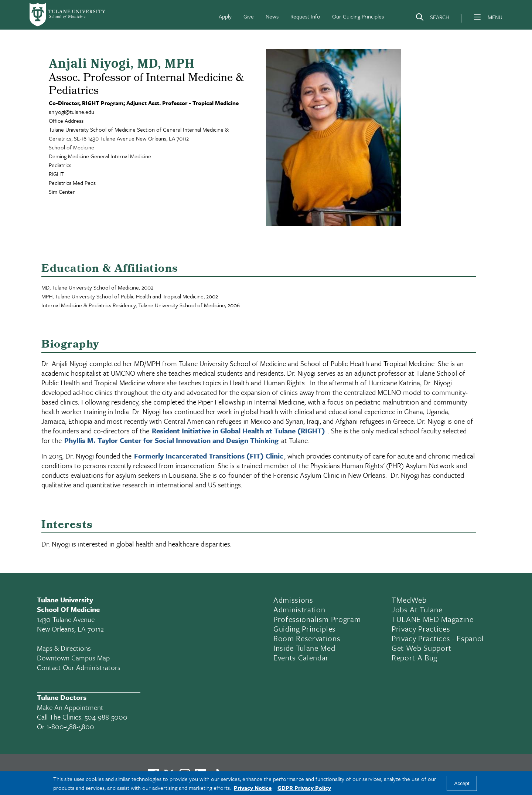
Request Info (305, 16)
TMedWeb (409, 600)
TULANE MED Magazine (433, 619)
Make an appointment (70, 707)
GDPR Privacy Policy (304, 788)
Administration (299, 609)
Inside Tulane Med (304, 648)
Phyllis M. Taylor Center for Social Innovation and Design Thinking (171, 440)
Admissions (293, 600)
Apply (225, 16)
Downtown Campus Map (73, 658)
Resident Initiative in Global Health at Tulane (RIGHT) (238, 431)
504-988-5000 (106, 717)
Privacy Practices (421, 629)
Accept (462, 783)
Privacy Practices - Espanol (438, 638)
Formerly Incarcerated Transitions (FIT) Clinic (209, 456)
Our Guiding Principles (358, 16)
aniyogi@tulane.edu (71, 112)
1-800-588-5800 (70, 726)
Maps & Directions (64, 648)
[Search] (432, 18)
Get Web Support (422, 648)
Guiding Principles (305, 629)
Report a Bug (415, 657)
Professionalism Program (317, 619)
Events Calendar (301, 657)
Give (249, 16)
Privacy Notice (253, 788)
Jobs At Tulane (417, 609)
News (272, 16)
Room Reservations (307, 638)
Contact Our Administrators (79, 667)
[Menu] (477, 17)
